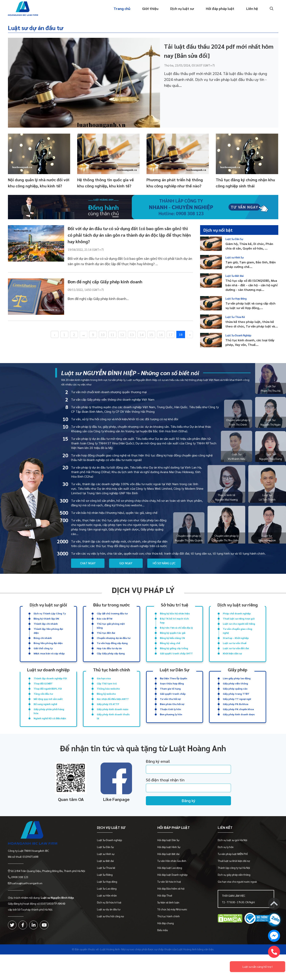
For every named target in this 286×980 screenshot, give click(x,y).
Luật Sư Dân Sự (234, 239)
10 (103, 334)
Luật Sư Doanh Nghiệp (238, 335)
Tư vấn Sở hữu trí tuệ (169, 897)
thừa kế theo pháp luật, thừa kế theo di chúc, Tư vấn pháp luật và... (252, 324)
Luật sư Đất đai (106, 876)
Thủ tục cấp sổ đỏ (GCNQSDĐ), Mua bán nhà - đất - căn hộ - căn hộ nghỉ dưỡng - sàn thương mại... (251, 285)
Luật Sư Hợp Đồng (236, 298)
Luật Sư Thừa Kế (235, 317)
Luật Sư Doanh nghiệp (110, 856)
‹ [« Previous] (55, 334)
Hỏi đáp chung (166, 939)
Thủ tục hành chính (169, 932)
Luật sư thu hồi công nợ (111, 932)
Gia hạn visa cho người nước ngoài (238, 897)
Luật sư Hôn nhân (107, 911)
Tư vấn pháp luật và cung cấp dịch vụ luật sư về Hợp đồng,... (250, 305)
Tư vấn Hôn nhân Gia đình (172, 876)
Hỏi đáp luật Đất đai (169, 869)
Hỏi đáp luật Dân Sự (169, 856)
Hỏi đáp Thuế (165, 911)
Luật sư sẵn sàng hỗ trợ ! (257, 967)
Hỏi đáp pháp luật (220, 9)
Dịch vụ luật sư (182, 9)
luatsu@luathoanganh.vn (27, 898)
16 (161, 334)
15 (151, 334)
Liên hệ (252, 9)
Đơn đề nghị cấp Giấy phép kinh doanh (105, 281)
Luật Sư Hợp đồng (107, 897)
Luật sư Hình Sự (235, 257)
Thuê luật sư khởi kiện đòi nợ (234, 876)
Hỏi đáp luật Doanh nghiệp (173, 890)
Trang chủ (122, 9)
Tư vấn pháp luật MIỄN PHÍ (233, 869)
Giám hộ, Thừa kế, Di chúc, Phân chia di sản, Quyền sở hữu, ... (249, 246)
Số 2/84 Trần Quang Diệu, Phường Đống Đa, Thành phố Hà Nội (48, 886)
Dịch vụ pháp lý (143, 590)
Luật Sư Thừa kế (106, 883)
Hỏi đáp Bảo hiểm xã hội (171, 904)
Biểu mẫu (163, 946)
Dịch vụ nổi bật (218, 230)
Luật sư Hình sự (106, 869)
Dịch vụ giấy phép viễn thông (234, 890)
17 (171, 334)
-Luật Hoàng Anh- (110, 965)
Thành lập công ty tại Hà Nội (234, 883)
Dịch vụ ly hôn (226, 863)
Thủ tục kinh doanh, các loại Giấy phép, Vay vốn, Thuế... (250, 342)
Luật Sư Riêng (105, 890)
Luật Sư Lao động (107, 904)
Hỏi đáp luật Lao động (170, 883)
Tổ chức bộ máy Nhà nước (172, 925)
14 (142, 334)
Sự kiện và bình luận (169, 918)
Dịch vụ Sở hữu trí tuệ (109, 918)
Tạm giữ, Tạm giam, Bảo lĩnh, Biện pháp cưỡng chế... (251, 264)
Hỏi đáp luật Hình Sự (169, 863)
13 (132, 334)
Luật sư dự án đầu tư (36, 28)
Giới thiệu (150, 9)
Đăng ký (189, 816)
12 (122, 334)
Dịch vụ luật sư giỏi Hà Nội (233, 856)
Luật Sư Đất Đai (235, 276)
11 (112, 334)
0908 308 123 (20, 892)
